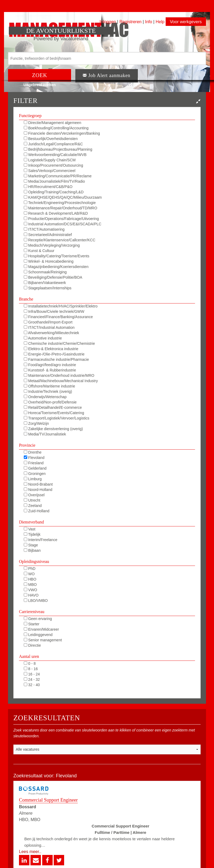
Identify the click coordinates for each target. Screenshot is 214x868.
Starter (32, 624)
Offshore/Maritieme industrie (49, 386)
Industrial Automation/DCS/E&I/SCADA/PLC (63, 224)
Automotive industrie (43, 338)
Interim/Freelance (41, 540)
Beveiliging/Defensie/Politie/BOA (53, 277)
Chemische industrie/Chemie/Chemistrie (59, 343)
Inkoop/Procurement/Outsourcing (53, 165)
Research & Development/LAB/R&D (56, 213)
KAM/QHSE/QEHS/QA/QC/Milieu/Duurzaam (63, 197)
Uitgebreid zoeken (40, 85)
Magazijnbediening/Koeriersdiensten (56, 267)
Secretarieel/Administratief (48, 235)
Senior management (43, 640)
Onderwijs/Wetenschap (45, 397)
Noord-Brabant (38, 484)
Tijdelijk (32, 534)
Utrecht (32, 500)
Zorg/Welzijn (36, 423)
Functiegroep (30, 116)
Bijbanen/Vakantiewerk (45, 283)
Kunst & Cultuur (39, 251)
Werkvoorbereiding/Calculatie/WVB (55, 155)
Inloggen (108, 22)
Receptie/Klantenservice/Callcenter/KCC (60, 240)
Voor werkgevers (186, 22)
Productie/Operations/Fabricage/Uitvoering (61, 219)
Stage (31, 545)
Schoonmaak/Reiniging (45, 272)
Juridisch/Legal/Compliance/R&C (53, 144)
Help (160, 22)
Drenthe (33, 452)
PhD (30, 569)
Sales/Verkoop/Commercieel (50, 171)
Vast (30, 529)
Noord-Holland (38, 490)
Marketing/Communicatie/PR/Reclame (58, 176)
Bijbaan (32, 550)
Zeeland (33, 506)
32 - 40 (32, 685)
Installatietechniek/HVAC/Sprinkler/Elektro (61, 306)
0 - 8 (30, 663)
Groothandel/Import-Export (48, 322)
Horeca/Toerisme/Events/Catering (54, 413)
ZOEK (40, 75)
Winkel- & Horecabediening (49, 261)
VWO (30, 590)
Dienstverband (31, 522)
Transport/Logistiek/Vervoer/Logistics (57, 418)
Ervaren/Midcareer (41, 629)
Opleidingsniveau (34, 561)
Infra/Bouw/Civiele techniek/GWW (54, 311)
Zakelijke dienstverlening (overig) (53, 429)
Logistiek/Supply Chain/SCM (50, 160)
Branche (26, 299)
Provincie (27, 445)
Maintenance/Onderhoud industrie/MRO (59, 375)
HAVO (31, 595)
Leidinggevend (38, 635)
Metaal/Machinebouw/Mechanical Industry (61, 381)
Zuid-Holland (37, 511)
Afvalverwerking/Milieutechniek (52, 333)
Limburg (33, 479)
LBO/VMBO (36, 601)
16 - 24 (32, 674)
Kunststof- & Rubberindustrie (50, 370)
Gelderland (35, 468)
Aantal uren (29, 656)
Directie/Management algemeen (52, 123)
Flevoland (34, 458)
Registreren (131, 22)
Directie (32, 645)
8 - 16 (31, 669)
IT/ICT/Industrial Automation (49, 327)
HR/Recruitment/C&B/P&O (48, 187)
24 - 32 (32, 679)
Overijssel (34, 495)
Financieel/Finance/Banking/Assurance (58, 317)
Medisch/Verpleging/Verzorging (52, 245)
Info (149, 22)
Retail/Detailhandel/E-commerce (53, 407)
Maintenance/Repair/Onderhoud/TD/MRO (61, 208)
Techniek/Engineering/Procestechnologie (60, 203)
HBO (30, 579)
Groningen (35, 474)
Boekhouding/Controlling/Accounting (56, 128)
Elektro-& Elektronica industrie (51, 349)
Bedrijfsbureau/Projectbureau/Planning (58, 149)
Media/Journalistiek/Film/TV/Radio (54, 181)
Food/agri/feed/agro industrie (50, 365)
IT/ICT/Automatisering (44, 229)
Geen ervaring (38, 619)
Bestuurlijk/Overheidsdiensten (51, 139)
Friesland (34, 463)
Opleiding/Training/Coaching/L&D (54, 192)
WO (29, 574)
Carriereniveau (32, 612)
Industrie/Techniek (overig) (48, 391)
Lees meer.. (30, 852)
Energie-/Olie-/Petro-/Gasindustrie (54, 354)
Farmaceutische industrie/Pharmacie (56, 359)
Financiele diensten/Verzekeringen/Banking (62, 133)
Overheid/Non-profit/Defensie (50, 402)
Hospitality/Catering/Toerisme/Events (57, 256)
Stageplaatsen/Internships (48, 288)
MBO (30, 585)
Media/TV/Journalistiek (45, 434)
